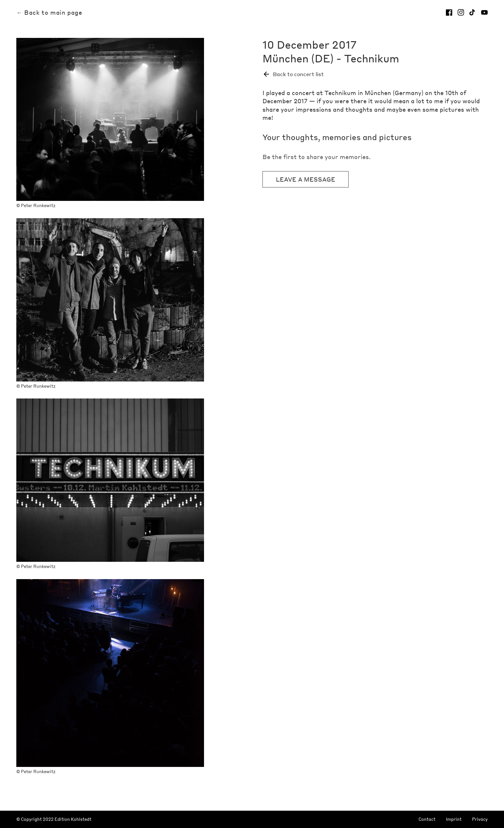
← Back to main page (49, 12)
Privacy (480, 819)
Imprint (454, 819)
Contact (427, 819)
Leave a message (306, 179)
